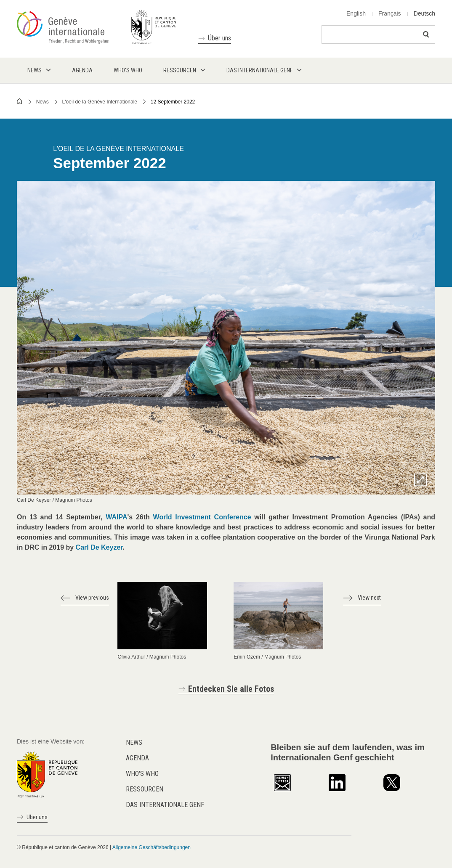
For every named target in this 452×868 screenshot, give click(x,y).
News (43, 102)
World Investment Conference (202, 517)
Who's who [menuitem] (128, 70)
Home (20, 101)
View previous (92, 598)
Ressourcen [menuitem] (180, 70)
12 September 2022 (173, 102)
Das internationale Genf (165, 805)
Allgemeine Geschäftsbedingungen (152, 847)
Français (390, 13)
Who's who (142, 774)
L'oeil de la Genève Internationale (100, 102)
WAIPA (116, 517)
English (356, 13)
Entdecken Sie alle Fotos (231, 689)
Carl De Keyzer (99, 547)
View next (369, 598)
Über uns (219, 38)
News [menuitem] (35, 70)
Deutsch (424, 13)
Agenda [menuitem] (82, 70)
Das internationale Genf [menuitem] (259, 70)
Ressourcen (145, 789)
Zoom (420, 480)
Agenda (137, 758)
